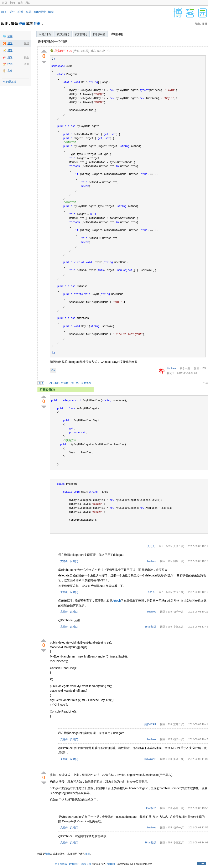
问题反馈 (11, 82)
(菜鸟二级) (178, 724)
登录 (22, 24)
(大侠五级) (178, 546)
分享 (206, 383)
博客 (10, 50)
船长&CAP (150, 724)
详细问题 (117, 34)
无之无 (151, 546)
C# (53, 370)
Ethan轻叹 (150, 627)
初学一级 (185, 368)
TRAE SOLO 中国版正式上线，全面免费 (69, 383)
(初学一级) (178, 561)
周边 (28, 3)
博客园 (111, 864)
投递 (26, 58)
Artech (116, 601)
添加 (26, 64)
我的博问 (81, 34)
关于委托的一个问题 (52, 42)
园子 (4, 12)
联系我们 (74, 864)
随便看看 (40, 12)
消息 (51, 12)
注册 (37, 24)
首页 (5, 3)
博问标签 (99, 34)
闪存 (10, 36)
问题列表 (45, 34)
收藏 (10, 64)
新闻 (12, 3)
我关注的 (63, 34)
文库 (10, 71)
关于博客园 (61, 864)
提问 (26, 43)
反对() (74, 561)
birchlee (171, 368)
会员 (20, 3)
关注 (12, 12)
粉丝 (20, 12)
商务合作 (86, 864)
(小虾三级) (178, 627)
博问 (10, 43)
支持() (64, 561)
